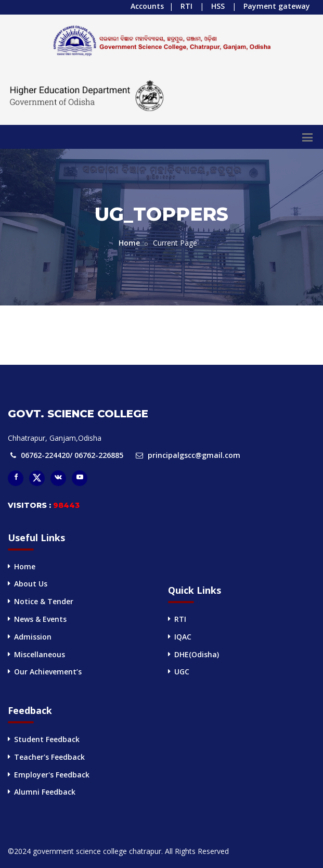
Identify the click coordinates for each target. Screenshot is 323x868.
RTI (186, 6)
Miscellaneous (40, 654)
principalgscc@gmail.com (194, 455)
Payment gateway (277, 6)
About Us (31, 584)
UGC (182, 672)
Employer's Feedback (52, 775)
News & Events (40, 619)
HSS (218, 6)
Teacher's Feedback (49, 757)
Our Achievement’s (48, 672)
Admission (33, 637)
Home (129, 243)
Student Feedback (47, 739)
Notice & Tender (44, 601)
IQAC (183, 637)
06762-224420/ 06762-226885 (72, 455)
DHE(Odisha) (197, 654)
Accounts (147, 6)
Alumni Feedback (45, 792)
